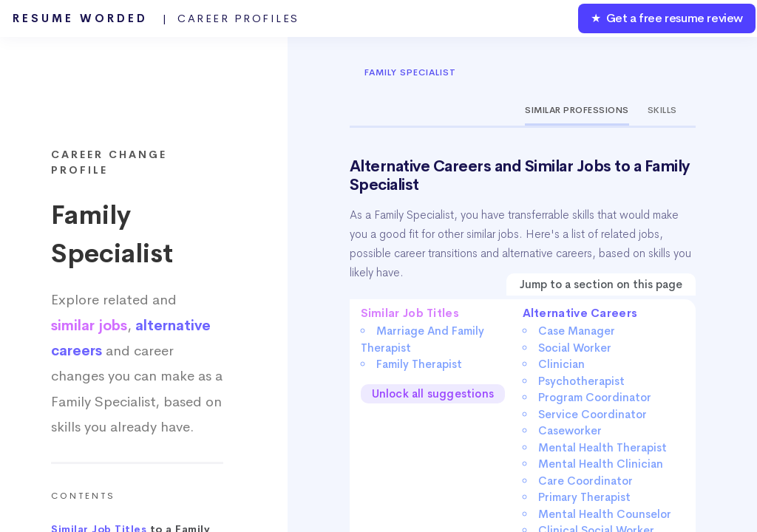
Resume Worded (156, 18)
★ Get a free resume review (667, 18)
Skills (662, 110)
